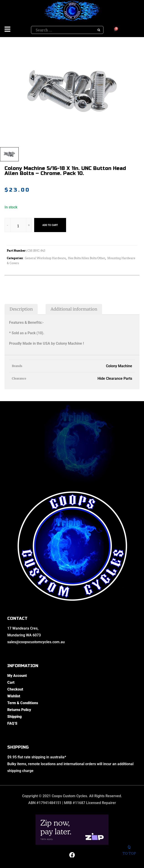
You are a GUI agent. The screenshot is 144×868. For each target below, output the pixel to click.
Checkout (15, 689)
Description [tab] (21, 309)
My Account (17, 676)
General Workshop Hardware (45, 258)
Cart (11, 682)
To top (129, 851)
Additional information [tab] (74, 309)
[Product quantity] (18, 226)
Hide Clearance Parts (115, 378)
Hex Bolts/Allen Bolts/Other (87, 258)
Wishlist (14, 696)
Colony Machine (119, 366)
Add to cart (50, 225)
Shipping (14, 717)
